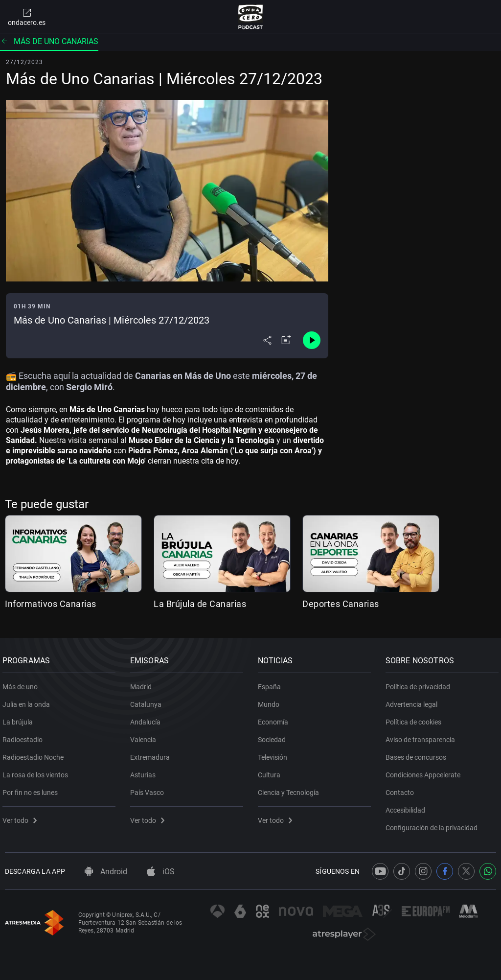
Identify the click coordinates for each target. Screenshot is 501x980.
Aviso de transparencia (423, 736)
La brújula (20, 718)
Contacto (402, 789)
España (272, 683)
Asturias (145, 771)
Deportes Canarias (341, 604)
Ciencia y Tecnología (291, 789)
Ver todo (22, 817)
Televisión (275, 753)
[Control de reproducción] (312, 340)
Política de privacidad (420, 683)
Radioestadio (25, 736)
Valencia (146, 736)
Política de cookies (416, 718)
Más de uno (23, 683)
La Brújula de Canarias (200, 604)
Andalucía (148, 718)
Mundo (271, 700)
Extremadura (152, 753)
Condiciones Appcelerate (425, 771)
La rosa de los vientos (38, 771)
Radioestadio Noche (35, 753)
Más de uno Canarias (49, 41)
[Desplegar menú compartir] (267, 340)
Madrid (143, 683)
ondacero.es (27, 17)
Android (106, 872)
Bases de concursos (418, 753)
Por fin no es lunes (33, 789)
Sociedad (274, 736)
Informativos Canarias (51, 604)
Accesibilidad (408, 806)
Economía (275, 718)
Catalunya (148, 700)
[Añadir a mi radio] (286, 340)
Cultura (272, 771)
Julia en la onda (29, 700)
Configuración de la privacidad (434, 824)
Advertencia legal (414, 700)
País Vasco (149, 789)
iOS (161, 872)
